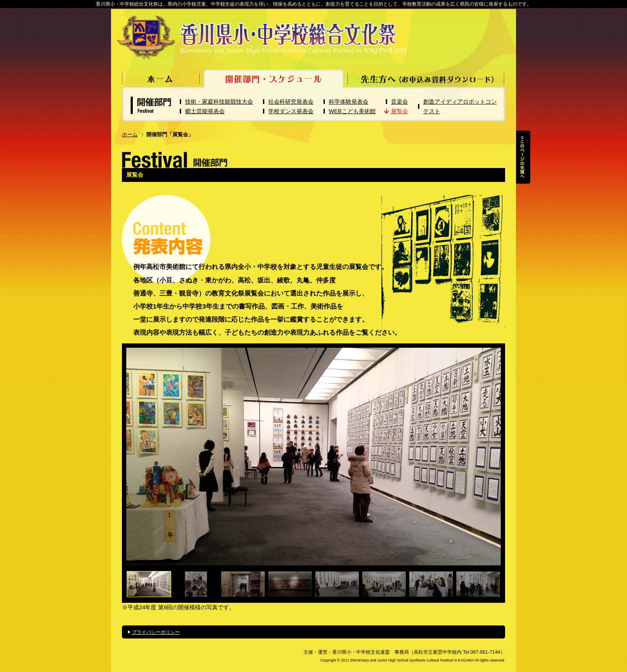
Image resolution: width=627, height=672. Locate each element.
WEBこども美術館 (352, 111)
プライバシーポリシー (156, 632)
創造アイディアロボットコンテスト (460, 106)
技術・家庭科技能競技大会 (219, 102)
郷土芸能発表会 (205, 111)
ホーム (130, 134)
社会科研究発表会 (291, 102)
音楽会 (399, 102)
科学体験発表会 (349, 102)
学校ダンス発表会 (291, 111)
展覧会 (399, 111)
